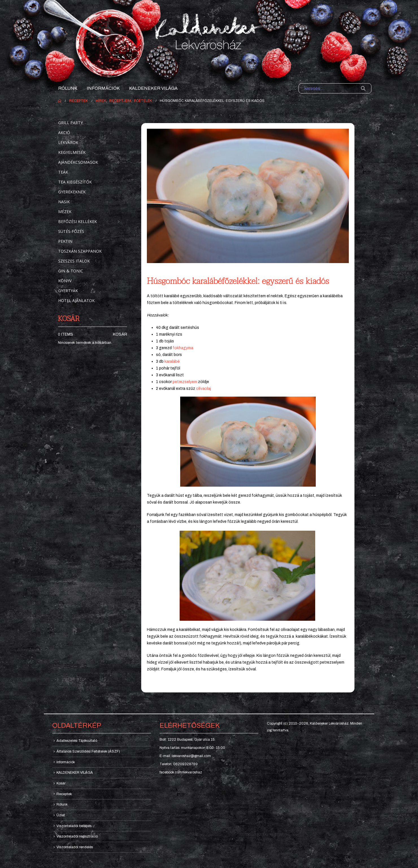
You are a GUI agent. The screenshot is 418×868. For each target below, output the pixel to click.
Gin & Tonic (71, 271)
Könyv (65, 281)
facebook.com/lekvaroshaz (181, 772)
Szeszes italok (74, 261)
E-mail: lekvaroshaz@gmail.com (185, 756)
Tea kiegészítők (75, 182)
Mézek (65, 212)
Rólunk (68, 88)
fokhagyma (183, 348)
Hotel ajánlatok (76, 300)
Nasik (64, 202)
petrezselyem (185, 382)
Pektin (65, 241)
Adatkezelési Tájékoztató (77, 741)
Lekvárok (68, 142)
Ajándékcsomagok (78, 162)
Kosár (120, 334)
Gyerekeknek (72, 192)
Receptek (64, 794)
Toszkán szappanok (80, 251)
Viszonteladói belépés (74, 826)
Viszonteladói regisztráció (77, 836)
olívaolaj (203, 389)
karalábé (172, 361)
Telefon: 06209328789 (179, 764)
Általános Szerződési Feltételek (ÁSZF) (88, 751)
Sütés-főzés (71, 231)
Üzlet (61, 815)
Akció (64, 133)
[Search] (363, 88)
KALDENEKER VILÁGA (153, 88)
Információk (103, 88)
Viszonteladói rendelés (75, 847)
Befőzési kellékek (78, 221)
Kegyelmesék (72, 152)
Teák (63, 172)
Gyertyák (68, 291)
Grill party (70, 123)
